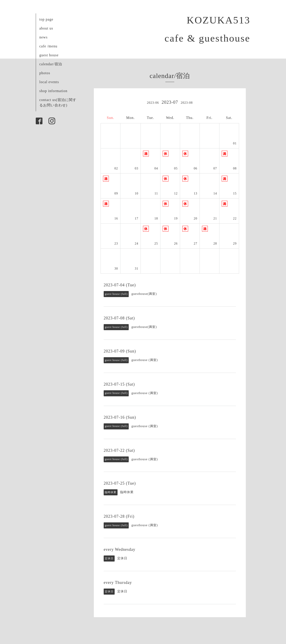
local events (49, 82)
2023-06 (153, 103)
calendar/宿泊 (51, 64)
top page (46, 19)
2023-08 (187, 103)
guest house (49, 55)
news (43, 37)
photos (45, 73)
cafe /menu (48, 46)
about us (46, 28)
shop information (53, 91)
